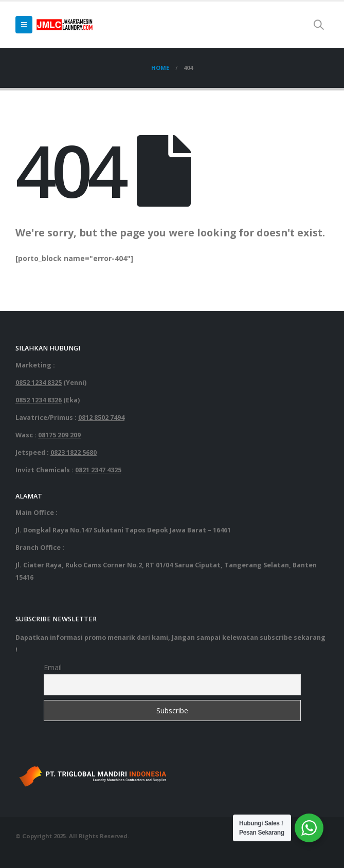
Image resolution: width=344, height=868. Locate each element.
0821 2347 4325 (98, 470)
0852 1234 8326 (39, 400)
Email (53, 667)
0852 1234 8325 (39, 383)
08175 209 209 (59, 435)
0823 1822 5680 (74, 453)
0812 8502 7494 (101, 418)
